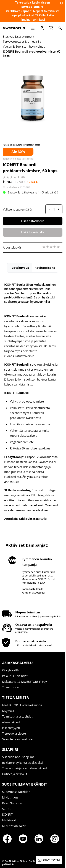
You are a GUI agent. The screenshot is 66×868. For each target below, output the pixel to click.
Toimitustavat (11, 687)
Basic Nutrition (12, 803)
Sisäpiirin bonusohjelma (18, 757)
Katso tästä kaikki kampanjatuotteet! (33, 591)
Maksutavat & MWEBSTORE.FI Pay (24, 682)
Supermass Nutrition (16, 792)
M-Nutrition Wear (14, 826)
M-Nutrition (10, 797)
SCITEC (7, 809)
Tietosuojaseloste (14, 734)
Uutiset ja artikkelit (15, 774)
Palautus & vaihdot (15, 676)
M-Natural (9, 820)
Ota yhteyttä (10, 670)
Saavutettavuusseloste (17, 739)
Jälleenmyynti (11, 728)
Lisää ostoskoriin (33, 221)
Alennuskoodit (12, 722)
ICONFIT (7, 815)
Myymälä (8, 711)
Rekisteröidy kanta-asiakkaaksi (22, 763)
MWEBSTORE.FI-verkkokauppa (22, 705)
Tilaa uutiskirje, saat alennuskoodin (26, 768)
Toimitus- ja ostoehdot (17, 716)
